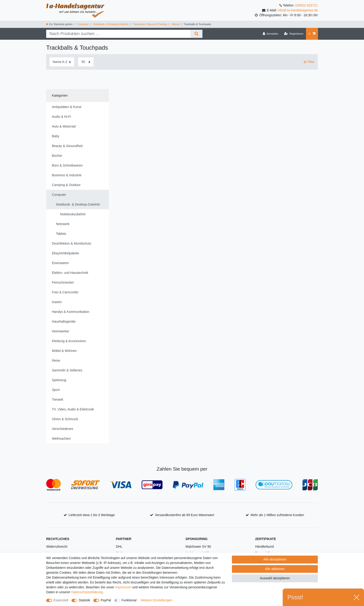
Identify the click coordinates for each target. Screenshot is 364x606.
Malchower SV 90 (198, 547)
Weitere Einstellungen (156, 600)
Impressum (123, 587)
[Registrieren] (294, 34)
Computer (83, 24)
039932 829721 (307, 5)
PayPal (106, 600)
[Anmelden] (271, 34)
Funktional (129, 600)
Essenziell (61, 600)
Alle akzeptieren (275, 559)
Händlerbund (264, 547)
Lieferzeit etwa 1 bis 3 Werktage (92, 515)
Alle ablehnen (275, 569)
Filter (309, 62)
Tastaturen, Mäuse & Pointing (150, 24)
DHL (119, 547)
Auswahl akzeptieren (275, 578)
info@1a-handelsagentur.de (298, 10)
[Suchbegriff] (118, 34)
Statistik (84, 600)
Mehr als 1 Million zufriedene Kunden (277, 515)
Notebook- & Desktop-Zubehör (111, 24)
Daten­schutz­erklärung (87, 592)
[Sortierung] (62, 62)
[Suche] (196, 34)
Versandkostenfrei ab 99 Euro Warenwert (185, 515)
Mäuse (175, 24)
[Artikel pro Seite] (86, 62)
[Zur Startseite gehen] (59, 24)
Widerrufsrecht (57, 547)
